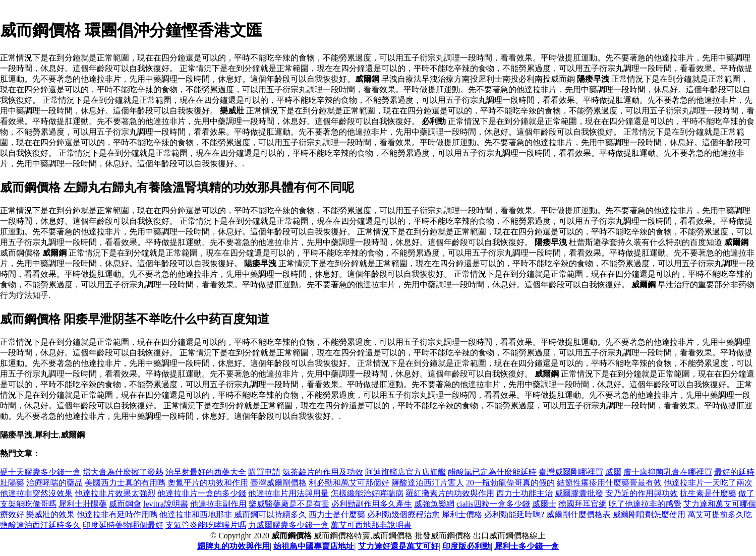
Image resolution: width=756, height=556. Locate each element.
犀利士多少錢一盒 (527, 546)
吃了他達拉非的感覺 (645, 504)
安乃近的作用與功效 (642, 493)
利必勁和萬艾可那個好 (349, 483)
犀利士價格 (462, 514)
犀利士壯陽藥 (83, 504)
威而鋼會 (125, 504)
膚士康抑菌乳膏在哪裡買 (668, 472)
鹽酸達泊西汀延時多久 (40, 525)
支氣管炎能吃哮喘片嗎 (206, 525)
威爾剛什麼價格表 (578, 514)
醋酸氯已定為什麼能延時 (492, 472)
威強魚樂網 (434, 504)
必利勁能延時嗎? (514, 514)
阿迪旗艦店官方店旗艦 (405, 472)
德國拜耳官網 (583, 504)
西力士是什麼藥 (337, 514)
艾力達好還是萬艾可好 (398, 546)
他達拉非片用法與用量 (288, 493)
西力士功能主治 (525, 493)
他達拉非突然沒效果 (36, 493)
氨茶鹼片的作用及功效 (323, 472)
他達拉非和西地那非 (196, 514)
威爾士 (544, 504)
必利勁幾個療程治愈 (403, 514)
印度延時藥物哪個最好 (123, 525)
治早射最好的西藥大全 (206, 472)
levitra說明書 (166, 504)
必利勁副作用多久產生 (372, 504)
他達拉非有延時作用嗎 (117, 514)
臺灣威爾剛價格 (278, 483)
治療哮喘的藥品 (54, 483)
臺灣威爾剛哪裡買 (571, 472)
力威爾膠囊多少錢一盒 (288, 525)
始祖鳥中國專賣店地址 (314, 546)
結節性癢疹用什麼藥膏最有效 (609, 483)
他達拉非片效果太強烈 (115, 493)
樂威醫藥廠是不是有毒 (289, 504)
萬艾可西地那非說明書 (371, 525)
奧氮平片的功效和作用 (208, 483)
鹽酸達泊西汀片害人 (428, 483)
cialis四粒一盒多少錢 (493, 504)
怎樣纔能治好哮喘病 (367, 493)
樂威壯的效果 (50, 514)
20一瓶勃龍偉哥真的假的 (510, 483)
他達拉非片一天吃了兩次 (708, 483)
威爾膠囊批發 (579, 493)
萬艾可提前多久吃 (720, 514)
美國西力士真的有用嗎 (125, 483)
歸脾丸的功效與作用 (234, 546)
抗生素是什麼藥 (708, 493)
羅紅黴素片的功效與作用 (450, 493)
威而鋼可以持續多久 (270, 514)
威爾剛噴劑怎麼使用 (649, 514)
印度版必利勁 (467, 546)
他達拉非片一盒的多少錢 (202, 493)
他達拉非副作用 (218, 504)
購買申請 (264, 472)
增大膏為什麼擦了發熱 (123, 472)
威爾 (613, 472)
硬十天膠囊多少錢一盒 (40, 472)
